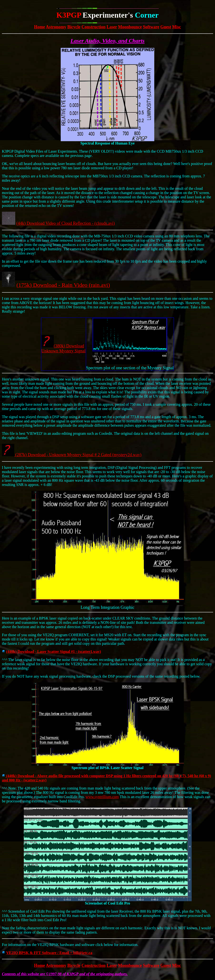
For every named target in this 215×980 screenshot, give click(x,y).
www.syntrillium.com (102, 797)
